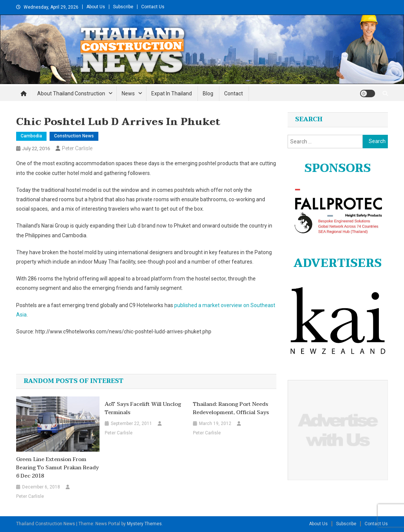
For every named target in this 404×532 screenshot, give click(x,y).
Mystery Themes (144, 524)
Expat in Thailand (172, 93)
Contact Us (153, 7)
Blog (208, 93)
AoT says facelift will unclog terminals (143, 408)
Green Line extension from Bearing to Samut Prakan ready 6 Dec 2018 (57, 468)
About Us (96, 7)
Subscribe (123, 7)
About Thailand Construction (71, 93)
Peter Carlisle (77, 148)
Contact (234, 93)
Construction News (74, 136)
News (128, 93)
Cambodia (31, 136)
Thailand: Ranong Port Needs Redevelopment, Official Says (231, 408)
